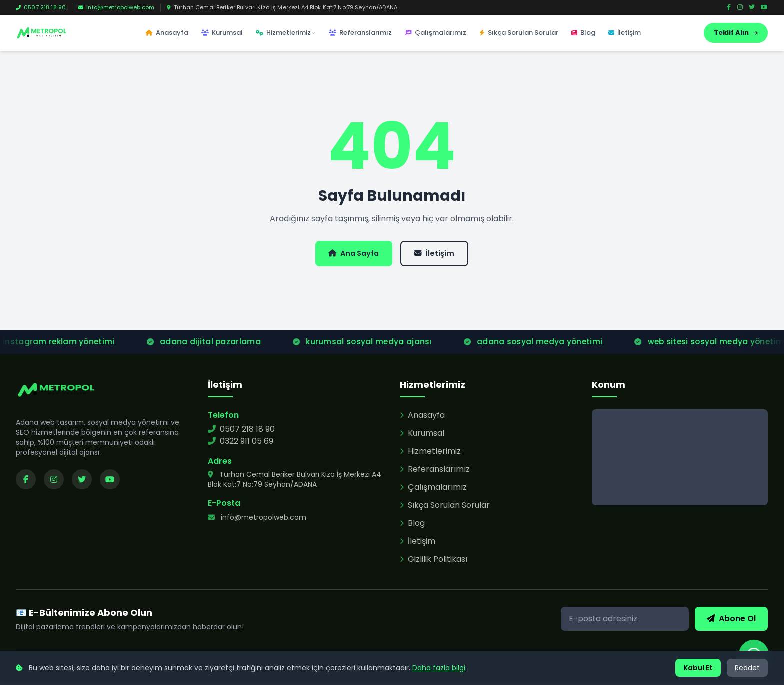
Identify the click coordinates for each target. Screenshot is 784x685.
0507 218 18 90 (41, 7)
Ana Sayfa (351, 255)
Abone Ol (731, 621)
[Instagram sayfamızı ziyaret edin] (54, 482)
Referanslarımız (360, 33)
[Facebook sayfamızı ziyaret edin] (26, 482)
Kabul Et (698, 668)
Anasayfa (167, 33)
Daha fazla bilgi (439, 668)
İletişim (625, 33)
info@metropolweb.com (116, 7)
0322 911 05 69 (241, 444)
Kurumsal (222, 33)
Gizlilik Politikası (434, 562)
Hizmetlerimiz (286, 33)
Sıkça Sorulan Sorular (519, 33)
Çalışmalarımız (436, 33)
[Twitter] (752, 7)
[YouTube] (764, 7)
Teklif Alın (736, 33)
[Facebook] (729, 7)
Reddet (747, 668)
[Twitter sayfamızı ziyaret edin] (82, 482)
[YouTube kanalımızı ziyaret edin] (110, 482)
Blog (583, 33)
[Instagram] (740, 7)
